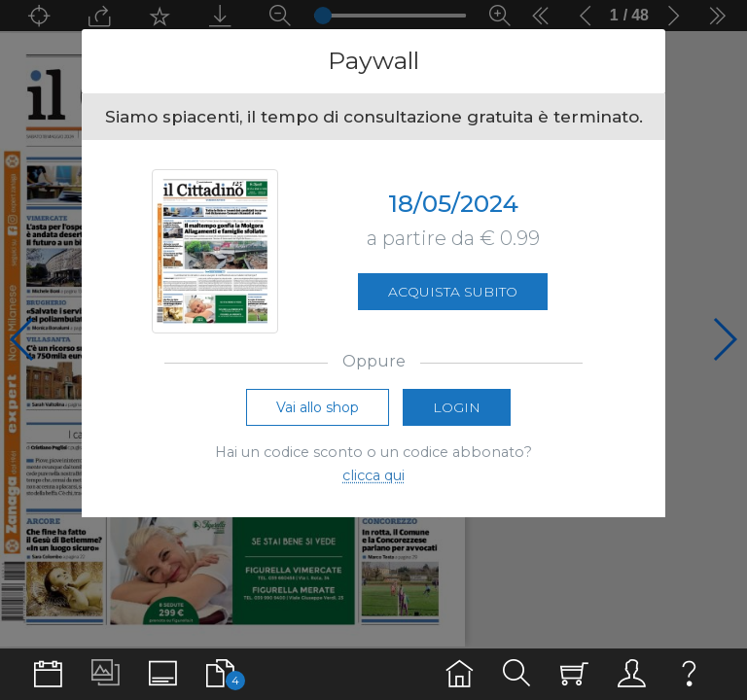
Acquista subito (453, 292)
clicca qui (373, 475)
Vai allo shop (318, 407)
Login (457, 407)
